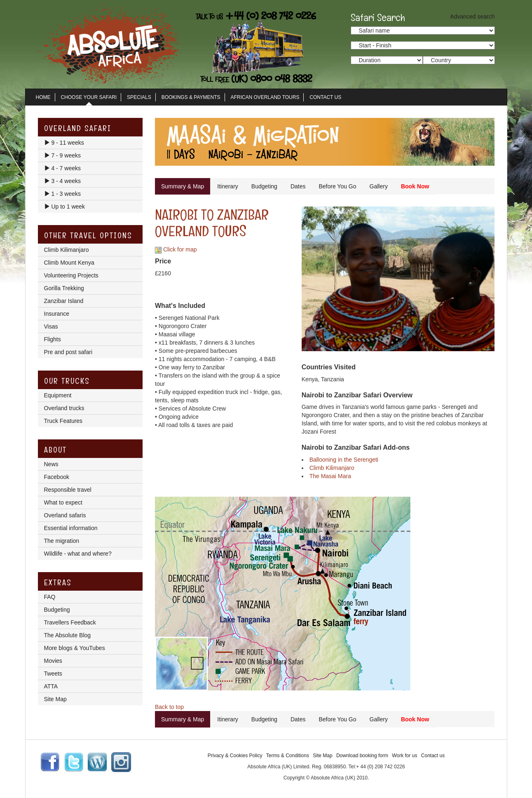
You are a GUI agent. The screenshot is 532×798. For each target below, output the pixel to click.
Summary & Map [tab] (183, 186)
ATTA (51, 686)
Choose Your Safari (89, 97)
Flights (53, 339)
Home (43, 97)
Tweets (53, 674)
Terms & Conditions (288, 756)
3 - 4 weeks (62, 181)
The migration (62, 541)
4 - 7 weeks (62, 168)
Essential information (71, 528)
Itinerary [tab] (228, 186)
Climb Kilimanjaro (332, 468)
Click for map (176, 249)
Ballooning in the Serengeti (344, 460)
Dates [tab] (298, 186)
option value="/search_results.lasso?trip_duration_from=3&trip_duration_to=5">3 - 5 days (387, 60)
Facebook (57, 477)
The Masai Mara (330, 476)
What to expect (63, 502)
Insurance (57, 314)
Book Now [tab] (415, 186)
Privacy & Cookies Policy (235, 756)
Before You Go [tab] (337, 186)
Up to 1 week (65, 207)
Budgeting (57, 610)
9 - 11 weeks (64, 143)
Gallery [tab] (379, 186)
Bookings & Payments (191, 97)
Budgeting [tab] (264, 186)
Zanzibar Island (64, 301)
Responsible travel (68, 490)
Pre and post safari (68, 352)
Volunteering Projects (71, 275)
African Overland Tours (265, 97)
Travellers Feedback (70, 622)
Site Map (55, 699)
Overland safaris (65, 515)
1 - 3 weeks (62, 194)
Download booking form (362, 756)
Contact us (433, 756)
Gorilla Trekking (64, 288)
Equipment (58, 395)
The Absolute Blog (68, 635)
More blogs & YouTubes (75, 648)
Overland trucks (64, 408)
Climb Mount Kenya (69, 263)
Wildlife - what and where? (78, 554)
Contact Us (325, 97)
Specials (139, 97)
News (51, 464)
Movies (53, 661)
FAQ (50, 597)
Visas (51, 326)
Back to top (169, 707)
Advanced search (472, 16)
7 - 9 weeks (62, 155)
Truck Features (63, 421)
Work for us (404, 756)
